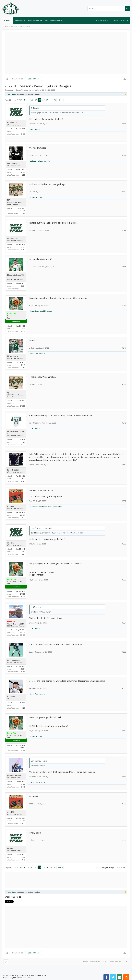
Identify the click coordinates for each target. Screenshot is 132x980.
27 (36, 100)
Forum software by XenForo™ (25, 975)
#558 (124, 777)
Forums (8, 20)
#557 (124, 731)
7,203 (23, 705)
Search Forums (11, 26)
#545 (124, 267)
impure (10, 543)
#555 (124, 652)
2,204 (23, 286)
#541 (124, 124)
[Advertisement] (66, 53)
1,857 (23, 551)
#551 (124, 501)
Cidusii (10, 849)
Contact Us (95, 962)
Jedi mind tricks (36, 161)
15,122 (23, 442)
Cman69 (41, 90)
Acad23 (32, 197)
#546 (124, 305)
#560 (124, 840)
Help (104, 962)
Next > (60, 100)
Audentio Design (26, 978)
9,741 (23, 365)
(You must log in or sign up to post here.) (111, 867)
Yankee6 (33, 507)
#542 (124, 155)
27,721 (23, 211)
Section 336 (12, 123)
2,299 (23, 784)
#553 (124, 580)
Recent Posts (25, 26)
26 (32, 100)
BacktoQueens (14, 660)
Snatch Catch (13, 470)
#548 (124, 384)
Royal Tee (33, 305)
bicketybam (12, 356)
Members (19, 20)
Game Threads (22, 90)
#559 (124, 804)
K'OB (31, 428)
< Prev (19, 100)
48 (55, 100)
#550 (124, 465)
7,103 (23, 131)
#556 (124, 688)
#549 (124, 423)
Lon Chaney (12, 164)
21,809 (23, 328)
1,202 (23, 857)
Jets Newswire (35, 20)
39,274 (23, 632)
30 (47, 100)
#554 (124, 623)
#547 (124, 348)
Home (85, 962)
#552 (124, 544)
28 (40, 100)
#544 (124, 230)
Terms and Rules (116, 962)
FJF (8, 200)
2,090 (23, 479)
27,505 (23, 515)
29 (43, 100)
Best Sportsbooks (54, 20)
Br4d (31, 129)
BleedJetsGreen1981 (16, 276)
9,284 (23, 669)
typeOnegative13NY (16, 432)
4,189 (23, 172)
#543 (124, 192)
